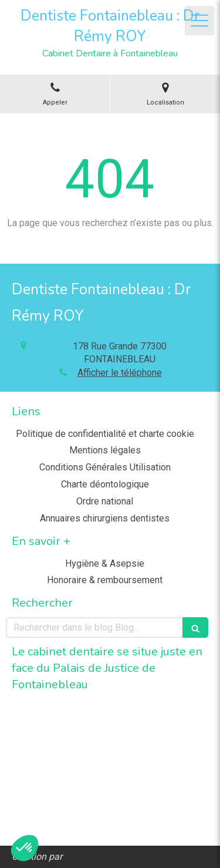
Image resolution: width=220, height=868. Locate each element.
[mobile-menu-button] (199, 21)
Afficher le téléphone (120, 373)
